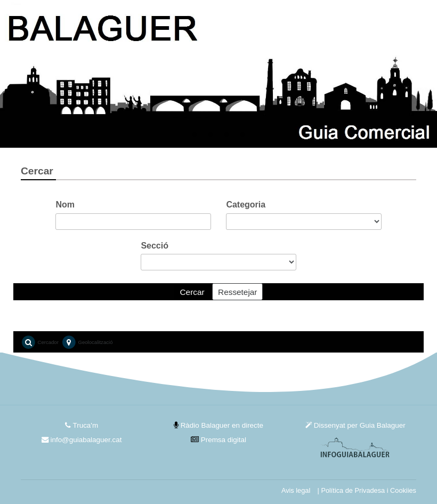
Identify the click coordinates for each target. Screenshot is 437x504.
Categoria (246, 205)
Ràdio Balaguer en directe (218, 425)
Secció (155, 246)
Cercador (40, 343)
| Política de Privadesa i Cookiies (367, 490)
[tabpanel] (218, 74)
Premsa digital (218, 440)
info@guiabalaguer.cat (82, 440)
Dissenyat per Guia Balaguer (355, 425)
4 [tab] (242, 135)
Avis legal (296, 490)
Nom (65, 205)
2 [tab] (211, 135)
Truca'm (82, 425)
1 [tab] (195, 135)
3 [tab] (226, 135)
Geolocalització (87, 343)
